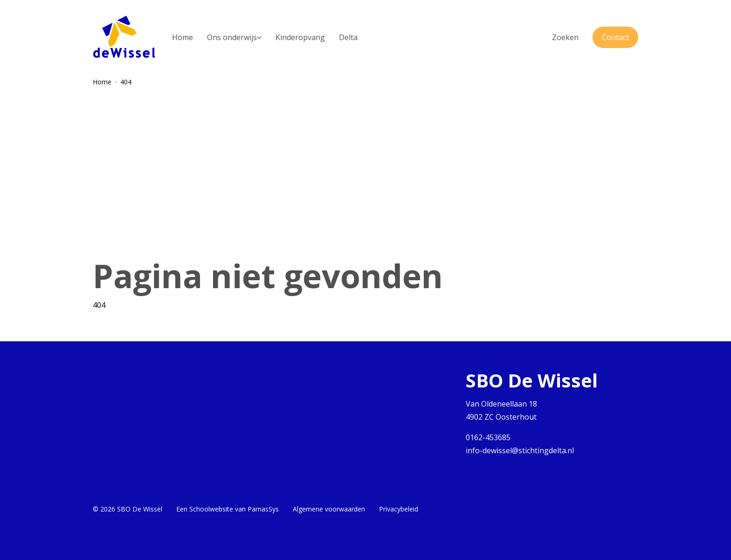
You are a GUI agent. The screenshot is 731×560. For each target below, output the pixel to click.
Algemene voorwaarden (329, 509)
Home (102, 82)
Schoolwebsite (211, 509)
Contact (615, 37)
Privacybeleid (399, 509)
